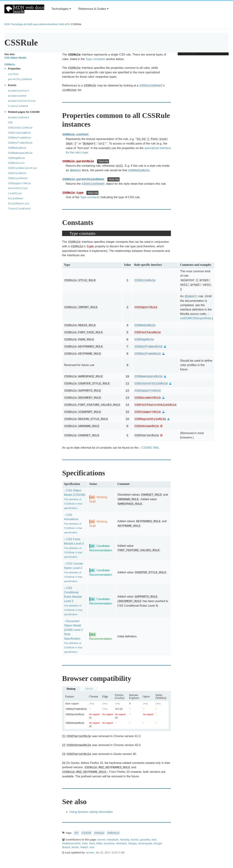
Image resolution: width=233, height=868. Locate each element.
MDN (7, 24)
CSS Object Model (15, 58)
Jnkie (85, 843)
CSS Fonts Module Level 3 (74, 548)
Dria (92, 847)
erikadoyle (113, 840)
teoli (154, 840)
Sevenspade (145, 843)
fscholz (135, 840)
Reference (113, 833)
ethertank (121, 843)
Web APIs (65, 24)
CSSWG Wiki (150, 448)
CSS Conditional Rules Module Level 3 (73, 601)
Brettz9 (66, 847)
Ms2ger (158, 843)
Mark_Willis (96, 843)
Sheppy (132, 843)
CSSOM (86, 833)
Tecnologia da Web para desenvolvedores (35, 24)
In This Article (202, 54)
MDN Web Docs (24, 9)
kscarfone (109, 843)
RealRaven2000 (71, 843)
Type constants (95, 59)
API (76, 833)
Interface (99, 833)
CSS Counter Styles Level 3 (74, 572)
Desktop (71, 689)
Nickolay (125, 840)
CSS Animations (73, 524)
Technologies (61, 9)
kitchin (75, 847)
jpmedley (145, 840)
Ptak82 (84, 847)
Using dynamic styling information (91, 812)
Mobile (89, 689)
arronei (102, 840)
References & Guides (93, 9)
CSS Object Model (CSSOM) (75, 499)
